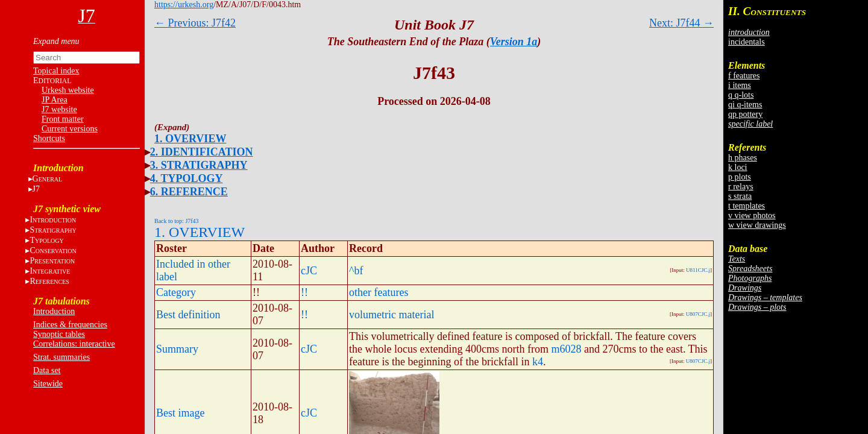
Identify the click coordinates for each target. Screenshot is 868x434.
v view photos (752, 215)
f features (744, 76)
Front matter (63, 119)
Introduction (54, 311)
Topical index (56, 71)
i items (740, 85)
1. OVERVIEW (190, 139)
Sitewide (48, 384)
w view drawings (757, 225)
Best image (180, 413)
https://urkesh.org (184, 5)
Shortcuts (49, 138)
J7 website (59, 109)
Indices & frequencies (70, 325)
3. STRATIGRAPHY (199, 165)
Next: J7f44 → (681, 23)
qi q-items (745, 105)
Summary (177, 349)
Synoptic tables (59, 334)
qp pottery (745, 114)
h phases (743, 158)
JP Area (55, 100)
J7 (36, 189)
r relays (741, 187)
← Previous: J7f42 (195, 23)
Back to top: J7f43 (177, 221)
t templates (747, 206)
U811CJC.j (698, 270)
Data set (47, 370)
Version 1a (514, 42)
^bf (356, 271)
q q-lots (741, 95)
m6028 (566, 349)
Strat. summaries (61, 357)
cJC (309, 271)
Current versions (70, 129)
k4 (538, 362)
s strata (740, 196)
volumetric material (392, 315)
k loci (738, 167)
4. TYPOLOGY (187, 178)
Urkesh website (68, 90)
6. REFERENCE (189, 192)
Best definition (188, 315)
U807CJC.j (698, 314)
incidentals (747, 42)
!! (304, 292)
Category (176, 292)
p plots (740, 177)
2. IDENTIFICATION (202, 152)
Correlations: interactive (74, 344)
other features (379, 292)
